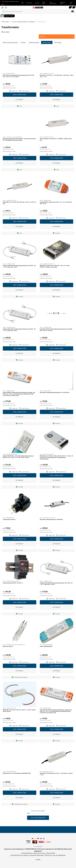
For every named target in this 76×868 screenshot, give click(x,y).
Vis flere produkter (38, 818)
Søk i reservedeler (53, 3)
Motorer (23, 42)
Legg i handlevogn (20, 95)
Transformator (47, 42)
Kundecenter (29, 3)
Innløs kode (44, 3)
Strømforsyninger (34, 42)
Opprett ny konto (63, 3)
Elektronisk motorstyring (10, 42)
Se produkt (20, 100)
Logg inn (71, 3)
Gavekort (37, 3)
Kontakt (38, 859)
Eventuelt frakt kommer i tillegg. (9, 88)
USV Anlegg (58, 42)
